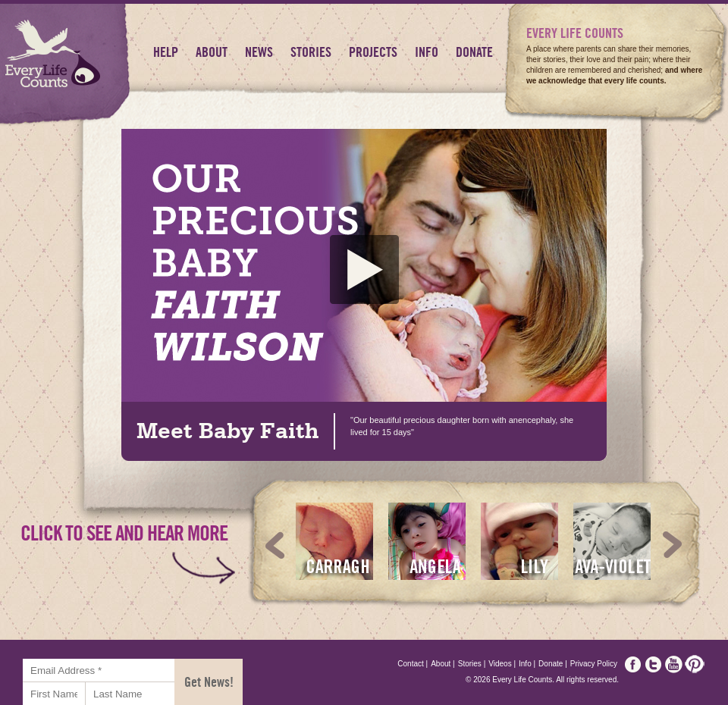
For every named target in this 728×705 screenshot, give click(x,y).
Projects (373, 52)
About (212, 52)
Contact (413, 664)
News (259, 52)
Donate (474, 52)
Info (427, 52)
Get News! (209, 682)
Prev (275, 545)
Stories (311, 52)
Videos (502, 664)
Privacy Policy (594, 664)
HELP (166, 52)
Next (673, 545)
